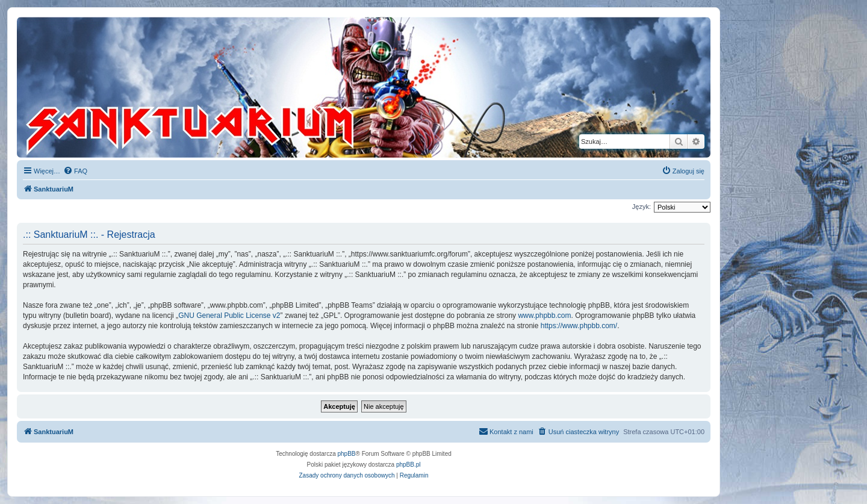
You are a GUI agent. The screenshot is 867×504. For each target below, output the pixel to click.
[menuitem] (75, 171)
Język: (642, 207)
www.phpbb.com (544, 316)
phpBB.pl (409, 465)
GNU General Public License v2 (229, 316)
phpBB (347, 454)
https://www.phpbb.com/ (579, 326)
